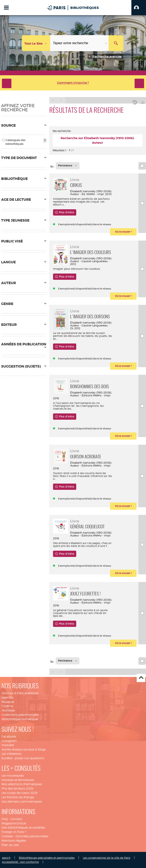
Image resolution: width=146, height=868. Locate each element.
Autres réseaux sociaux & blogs (24, 749)
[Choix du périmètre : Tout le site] (36, 43)
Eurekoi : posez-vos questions (23, 758)
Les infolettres (12, 754)
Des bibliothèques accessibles (23, 828)
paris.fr (6, 858)
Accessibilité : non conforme (20, 862)
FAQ (5, 819)
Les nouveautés (13, 776)
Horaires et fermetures (18, 780)
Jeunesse (8, 710)
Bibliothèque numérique (20, 719)
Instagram (9, 741)
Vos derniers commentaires (22, 802)
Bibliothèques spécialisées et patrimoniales (47, 858)
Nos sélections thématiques (22, 784)
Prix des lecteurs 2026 (17, 788)
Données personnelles (32, 836)
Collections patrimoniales (20, 715)
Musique (8, 702)
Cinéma (7, 706)
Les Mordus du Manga (18, 797)
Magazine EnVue (14, 823)
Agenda (7, 697)
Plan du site (10, 845)
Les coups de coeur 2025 (19, 793)
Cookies (7, 836)
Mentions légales (14, 841)
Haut (141, 678)
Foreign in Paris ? (14, 832)
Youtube (8, 745)
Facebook (9, 737)
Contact (16, 819)
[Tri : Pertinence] (68, 166)
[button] (139, 8)
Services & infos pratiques (20, 693)
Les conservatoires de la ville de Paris (107, 858)
